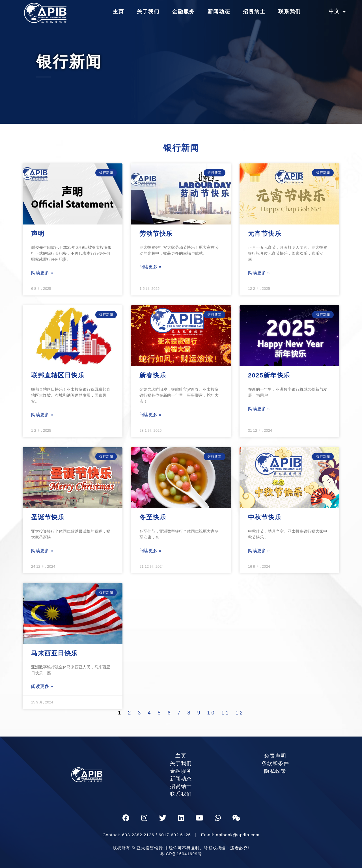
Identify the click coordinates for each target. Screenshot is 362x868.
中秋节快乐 (265, 517)
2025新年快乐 (269, 375)
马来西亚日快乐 (54, 653)
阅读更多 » (42, 273)
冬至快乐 (153, 517)
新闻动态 (219, 12)
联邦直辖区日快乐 (58, 375)
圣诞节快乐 (48, 517)
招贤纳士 (254, 12)
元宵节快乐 (265, 234)
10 (212, 713)
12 (240, 713)
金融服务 (184, 12)
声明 (38, 234)
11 (226, 713)
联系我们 (290, 12)
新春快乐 (153, 375)
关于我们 (148, 12)
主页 (118, 12)
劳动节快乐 (156, 234)
